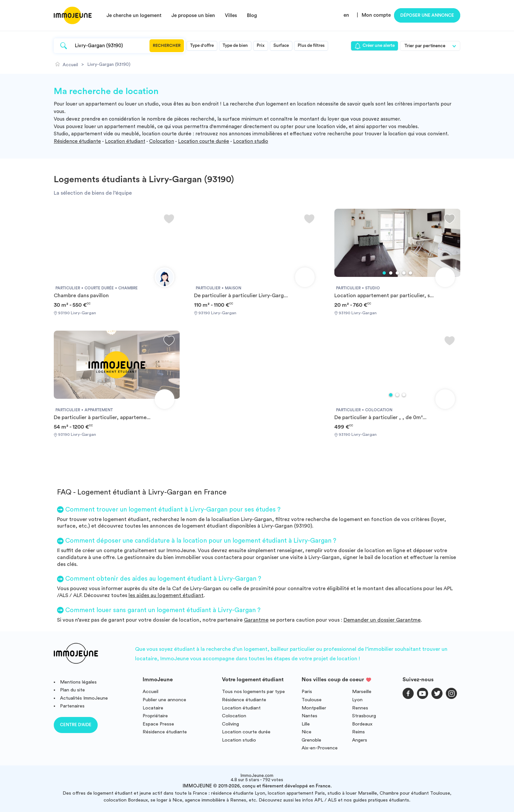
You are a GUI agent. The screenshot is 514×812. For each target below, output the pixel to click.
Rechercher (167, 46)
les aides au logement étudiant (166, 595)
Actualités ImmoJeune (84, 698)
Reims (358, 732)
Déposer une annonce (427, 15)
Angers (360, 740)
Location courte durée (204, 141)
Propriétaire (155, 716)
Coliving (230, 724)
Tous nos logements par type (253, 692)
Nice (306, 732)
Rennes (360, 708)
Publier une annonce (164, 700)
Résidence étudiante (77, 141)
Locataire (153, 708)
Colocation (162, 141)
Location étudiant (125, 141)
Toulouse (312, 700)
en (346, 15)
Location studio (251, 141)
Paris (307, 692)
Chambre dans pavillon (81, 296)
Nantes (309, 716)
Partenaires (72, 706)
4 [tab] (404, 273)
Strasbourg (364, 716)
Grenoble (311, 740)
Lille (306, 724)
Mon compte (376, 15)
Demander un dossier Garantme (382, 620)
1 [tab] (384, 273)
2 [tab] (391, 273)
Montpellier (314, 708)
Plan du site (72, 690)
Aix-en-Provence (320, 748)
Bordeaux (362, 724)
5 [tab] (410, 273)
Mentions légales (78, 682)
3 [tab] (397, 273)
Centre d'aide (76, 725)
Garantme (256, 620)
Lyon (357, 700)
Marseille (362, 692)
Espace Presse (158, 724)
